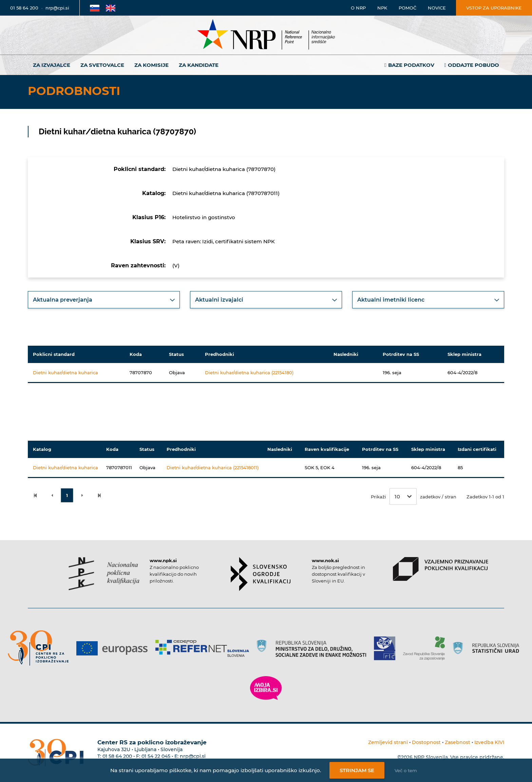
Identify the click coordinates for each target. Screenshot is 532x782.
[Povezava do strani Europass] (115, 648)
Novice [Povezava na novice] (437, 8)
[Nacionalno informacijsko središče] (266, 35)
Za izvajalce (52, 65)
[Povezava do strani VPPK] (441, 569)
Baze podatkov (411, 65)
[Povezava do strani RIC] (387, 648)
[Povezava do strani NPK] (104, 574)
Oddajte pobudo (473, 65)
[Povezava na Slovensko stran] (95, 8)
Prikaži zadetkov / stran (414, 497)
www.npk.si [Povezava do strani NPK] (163, 560)
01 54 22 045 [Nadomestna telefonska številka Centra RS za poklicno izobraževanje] (156, 756)
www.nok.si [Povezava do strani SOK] (325, 560)
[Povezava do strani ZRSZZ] (426, 648)
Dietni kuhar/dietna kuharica (65, 373)
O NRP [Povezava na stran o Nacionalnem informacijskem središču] (358, 8)
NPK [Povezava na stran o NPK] (382, 8)
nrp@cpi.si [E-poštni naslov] (57, 8)
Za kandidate (199, 65)
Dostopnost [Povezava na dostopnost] (426, 742)
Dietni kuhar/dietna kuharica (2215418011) (213, 468)
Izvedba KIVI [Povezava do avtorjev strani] (489, 742)
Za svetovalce (102, 65)
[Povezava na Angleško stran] (111, 8)
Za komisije (151, 65)
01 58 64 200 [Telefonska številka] (24, 8)
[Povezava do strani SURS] (488, 648)
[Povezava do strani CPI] (41, 648)
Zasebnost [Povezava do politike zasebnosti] (458, 742)
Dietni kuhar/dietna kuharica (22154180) (249, 373)
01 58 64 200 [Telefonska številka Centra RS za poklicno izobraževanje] (117, 756)
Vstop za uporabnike (494, 8)
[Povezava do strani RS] (314, 648)
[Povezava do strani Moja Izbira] (266, 688)
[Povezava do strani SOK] (261, 574)
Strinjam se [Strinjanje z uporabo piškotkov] (357, 770)
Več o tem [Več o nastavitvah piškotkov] (406, 770)
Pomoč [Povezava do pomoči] (407, 8)
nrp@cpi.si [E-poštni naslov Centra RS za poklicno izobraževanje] (193, 756)
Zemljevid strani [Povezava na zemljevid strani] (388, 742)
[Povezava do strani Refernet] (205, 648)
